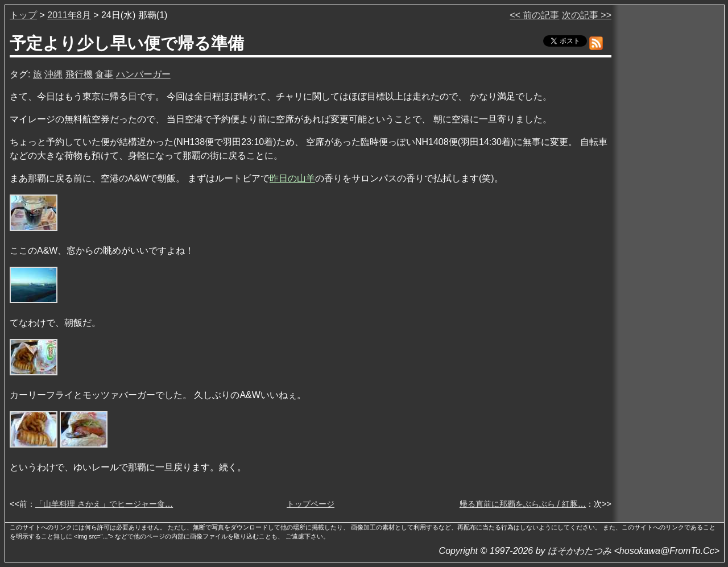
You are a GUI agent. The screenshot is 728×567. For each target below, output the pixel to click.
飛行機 (79, 74)
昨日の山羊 (292, 178)
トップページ (311, 504)
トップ (23, 15)
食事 (104, 74)
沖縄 (53, 74)
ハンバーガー (143, 74)
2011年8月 (69, 15)
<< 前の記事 (534, 15)
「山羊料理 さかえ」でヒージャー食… (104, 504)
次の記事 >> (587, 15)
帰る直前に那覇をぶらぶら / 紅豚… (523, 504)
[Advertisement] (669, 181)
